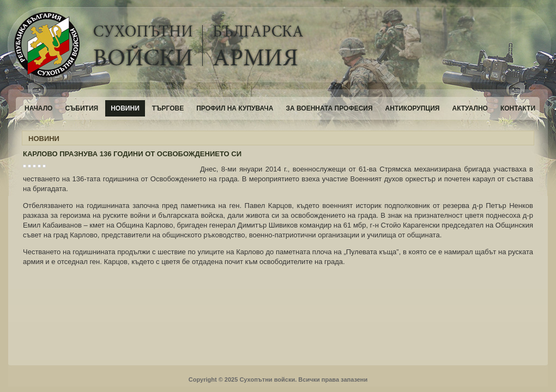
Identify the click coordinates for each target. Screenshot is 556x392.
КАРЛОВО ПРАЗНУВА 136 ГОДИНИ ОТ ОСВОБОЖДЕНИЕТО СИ (132, 154)
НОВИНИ (44, 139)
